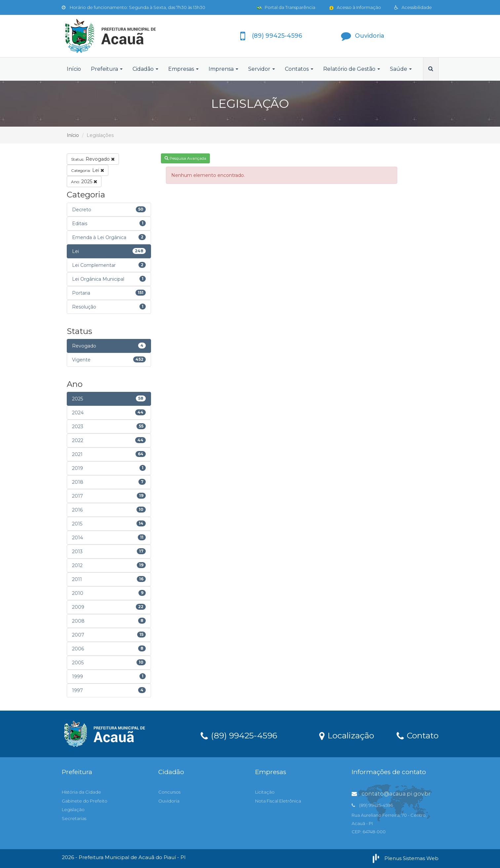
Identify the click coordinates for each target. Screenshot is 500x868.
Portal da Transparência (286, 7)
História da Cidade (81, 792)
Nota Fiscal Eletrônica (278, 801)
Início (74, 69)
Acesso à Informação (355, 7)
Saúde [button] (401, 69)
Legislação (73, 809)
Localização (347, 735)
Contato (418, 735)
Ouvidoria (169, 801)
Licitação (265, 792)
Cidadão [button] (145, 69)
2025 (84, 182)
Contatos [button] (299, 69)
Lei (88, 170)
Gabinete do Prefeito (85, 801)
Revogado (93, 159)
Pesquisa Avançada (185, 158)
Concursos (169, 792)
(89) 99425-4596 (239, 735)
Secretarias (74, 818)
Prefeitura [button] (107, 69)
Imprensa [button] (223, 69)
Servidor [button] (262, 69)
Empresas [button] (183, 69)
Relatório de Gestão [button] (352, 69)
